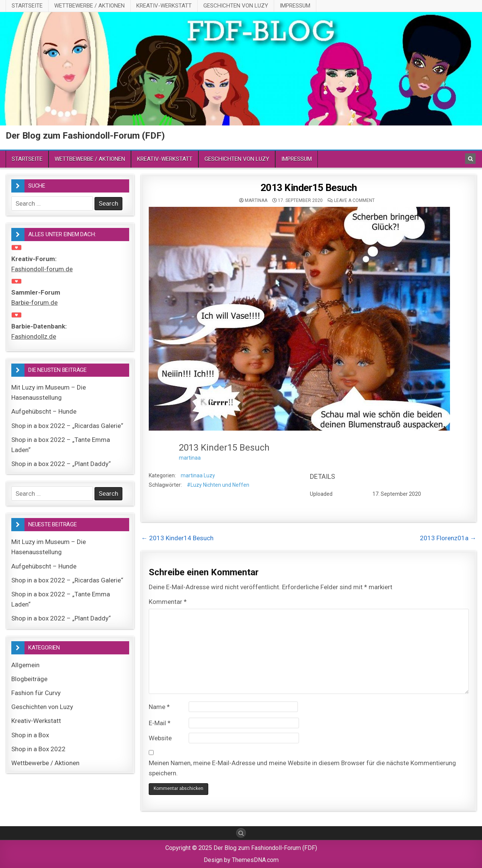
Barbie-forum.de (34, 303)
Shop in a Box (30, 735)
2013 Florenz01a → (448, 538)
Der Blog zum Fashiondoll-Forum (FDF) (85, 136)
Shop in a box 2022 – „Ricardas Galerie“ (67, 426)
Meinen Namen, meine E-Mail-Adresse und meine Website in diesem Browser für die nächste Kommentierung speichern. (302, 768)
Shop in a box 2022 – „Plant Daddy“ (61, 464)
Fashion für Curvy (36, 693)
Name (159, 707)
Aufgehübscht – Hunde (44, 411)
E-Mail (160, 723)
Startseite (27, 6)
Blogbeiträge (29, 679)
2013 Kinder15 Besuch (309, 188)
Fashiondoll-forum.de (42, 269)
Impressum (295, 6)
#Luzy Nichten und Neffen (218, 485)
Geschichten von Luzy (236, 6)
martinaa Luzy (198, 475)
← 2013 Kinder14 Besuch (177, 538)
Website (160, 738)
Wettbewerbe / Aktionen (89, 6)
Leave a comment (354, 200)
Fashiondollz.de (34, 336)
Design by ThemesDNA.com (241, 860)
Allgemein (25, 665)
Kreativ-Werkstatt (164, 6)
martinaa (256, 200)
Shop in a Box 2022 (38, 749)
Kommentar (168, 602)
